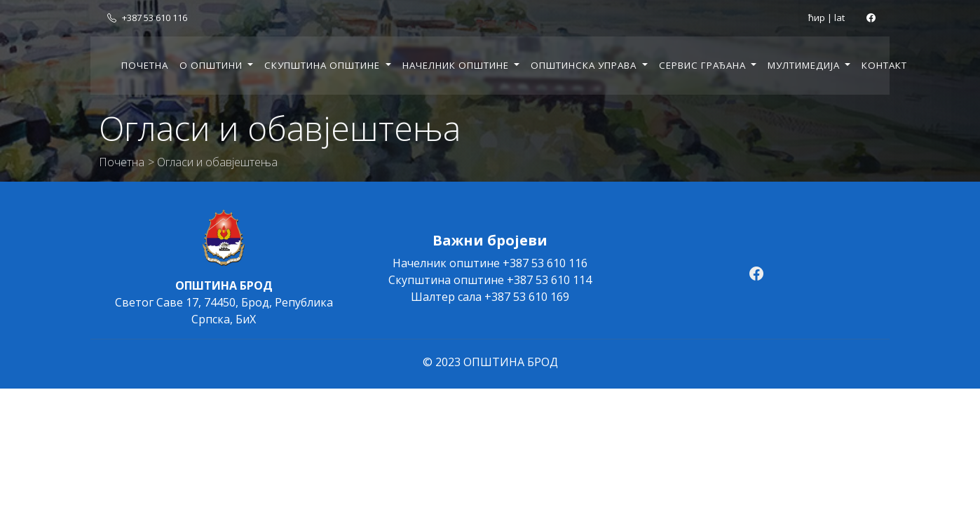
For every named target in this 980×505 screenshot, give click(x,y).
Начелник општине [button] (457, 65)
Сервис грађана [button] (704, 65)
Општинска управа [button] (585, 65)
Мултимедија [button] (805, 65)
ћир (817, 18)
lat (839, 18)
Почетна (145, 65)
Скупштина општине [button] (324, 65)
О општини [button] (212, 65)
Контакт (884, 65)
